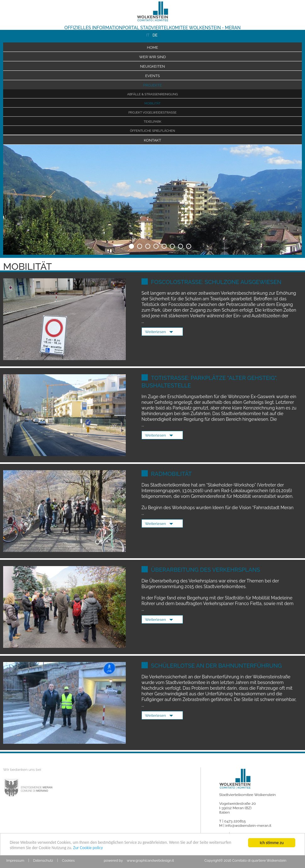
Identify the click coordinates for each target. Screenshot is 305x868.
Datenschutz (43, 861)
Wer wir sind (153, 57)
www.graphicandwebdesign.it (150, 861)
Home (152, 47)
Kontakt (152, 140)
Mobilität (152, 103)
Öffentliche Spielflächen (152, 131)
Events (153, 76)
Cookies (68, 861)
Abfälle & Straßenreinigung (152, 94)
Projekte (152, 85)
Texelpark (152, 122)
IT (148, 35)
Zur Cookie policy (88, 848)
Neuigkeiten (152, 66)
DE (154, 35)
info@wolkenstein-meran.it (248, 826)
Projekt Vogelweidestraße (152, 112)
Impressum (15, 861)
